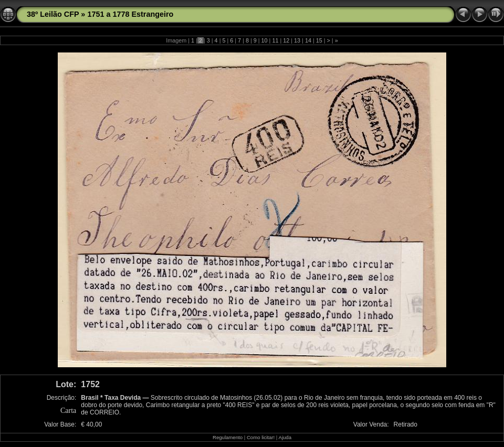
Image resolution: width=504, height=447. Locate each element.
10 (265, 40)
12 (286, 40)
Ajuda (285, 437)
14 (308, 40)
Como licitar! (261, 437)
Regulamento (228, 437)
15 (319, 40)
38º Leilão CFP (53, 14)
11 (275, 40)
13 (297, 40)
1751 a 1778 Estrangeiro (130, 14)
